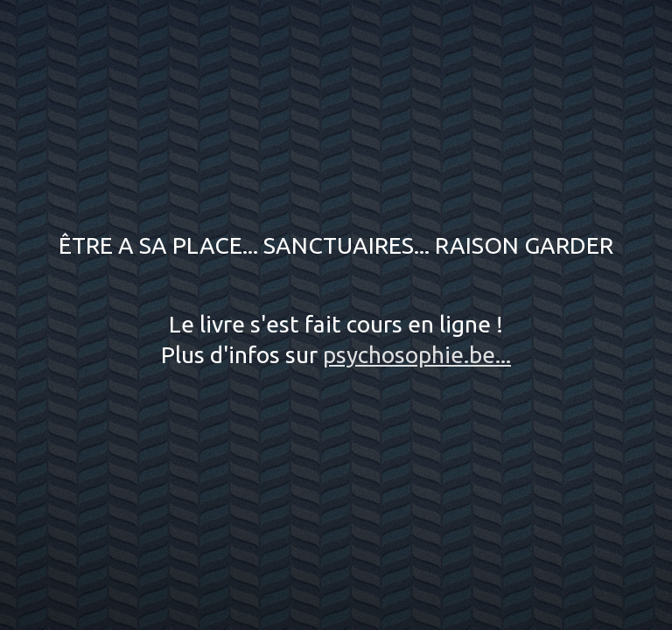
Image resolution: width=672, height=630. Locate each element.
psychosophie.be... (417, 354)
